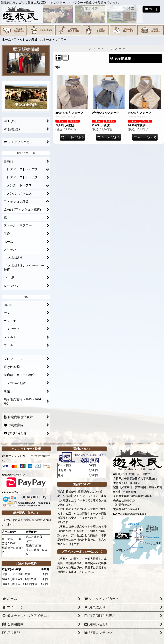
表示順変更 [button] (121, 58)
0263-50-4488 (132, 509)
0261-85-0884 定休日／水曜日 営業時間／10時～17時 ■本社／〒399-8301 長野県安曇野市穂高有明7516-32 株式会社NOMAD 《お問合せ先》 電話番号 (138, 496)
